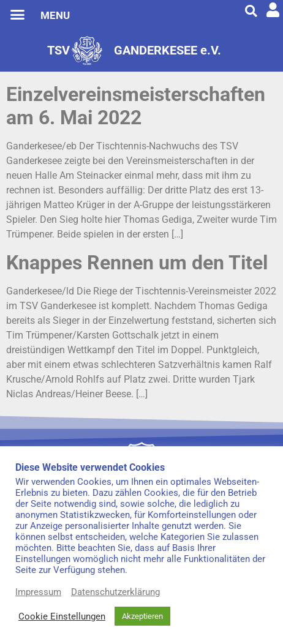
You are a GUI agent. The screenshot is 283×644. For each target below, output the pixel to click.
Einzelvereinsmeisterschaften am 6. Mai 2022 (136, 106)
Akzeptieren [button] (142, 616)
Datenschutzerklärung (115, 592)
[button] (18, 15)
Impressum (38, 592)
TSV (58, 50)
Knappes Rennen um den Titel (137, 263)
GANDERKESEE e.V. (168, 50)
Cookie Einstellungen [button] (62, 616)
